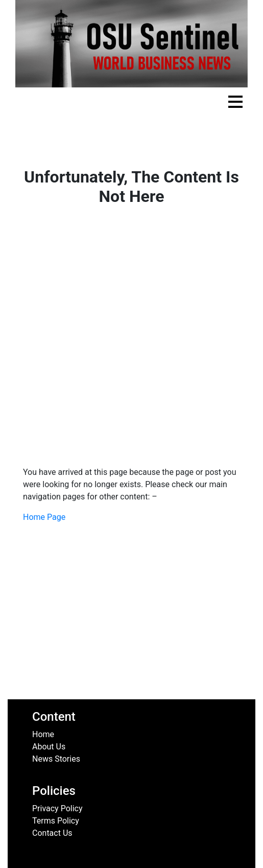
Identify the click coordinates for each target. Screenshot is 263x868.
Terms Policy (56, 821)
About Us (49, 747)
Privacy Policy (57, 808)
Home (43, 734)
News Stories (56, 759)
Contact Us (52, 833)
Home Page (44, 517)
